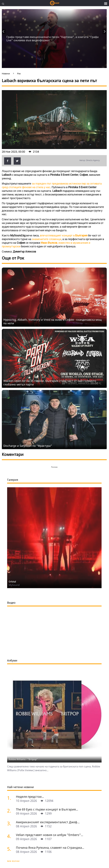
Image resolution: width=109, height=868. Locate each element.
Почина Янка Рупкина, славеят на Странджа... (50, 848)
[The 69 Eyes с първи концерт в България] (10, 811)
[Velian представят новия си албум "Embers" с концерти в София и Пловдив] (10, 836)
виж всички (13, 861)
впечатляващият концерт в (64, 235)
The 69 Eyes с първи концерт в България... (47, 809)
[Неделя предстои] (10, 798)
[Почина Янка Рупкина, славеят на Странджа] (10, 849)
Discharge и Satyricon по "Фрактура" (28, 446)
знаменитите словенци (47, 239)
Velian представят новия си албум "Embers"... (49, 835)
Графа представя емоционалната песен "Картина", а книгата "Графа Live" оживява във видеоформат (52, 39)
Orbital (12, 581)
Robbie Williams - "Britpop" (23, 759)
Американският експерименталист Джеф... (48, 822)
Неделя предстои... (30, 797)
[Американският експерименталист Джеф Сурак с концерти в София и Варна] (10, 823)
